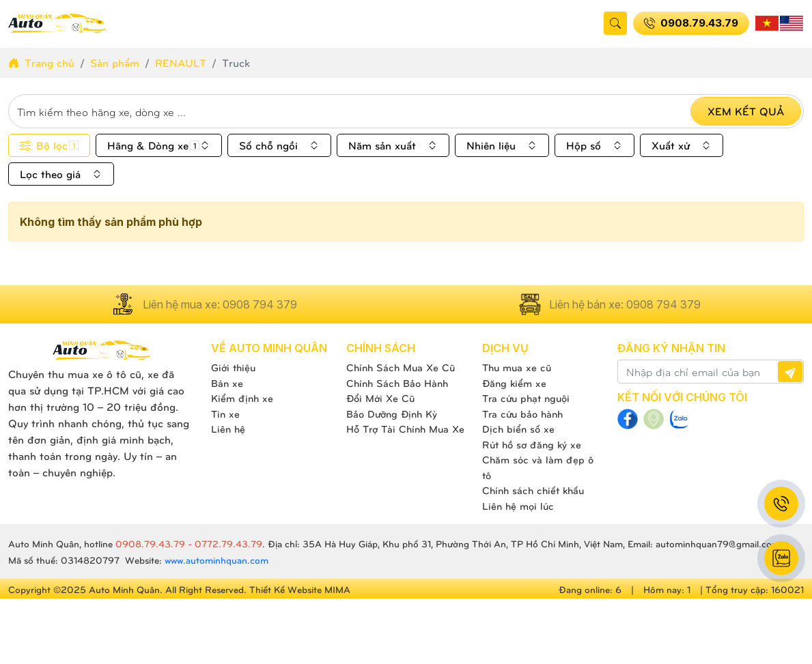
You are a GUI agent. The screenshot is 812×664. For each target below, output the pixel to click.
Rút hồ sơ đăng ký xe (532, 444)
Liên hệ (228, 429)
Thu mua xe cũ (517, 367)
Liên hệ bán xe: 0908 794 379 (608, 304)
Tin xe (225, 414)
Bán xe (227, 383)
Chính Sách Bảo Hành (397, 383)
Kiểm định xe (242, 398)
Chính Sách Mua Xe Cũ (401, 367)
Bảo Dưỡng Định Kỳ (392, 414)
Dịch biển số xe (518, 429)
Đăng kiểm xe (514, 383)
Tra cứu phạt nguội (526, 398)
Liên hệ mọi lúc (518, 506)
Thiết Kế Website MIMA (300, 589)
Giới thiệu (233, 367)
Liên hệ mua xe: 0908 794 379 (204, 304)
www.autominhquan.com (216, 560)
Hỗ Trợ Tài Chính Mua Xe (405, 429)
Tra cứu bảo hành (522, 414)
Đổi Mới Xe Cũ (380, 398)
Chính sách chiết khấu (533, 490)
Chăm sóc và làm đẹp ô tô (538, 467)
